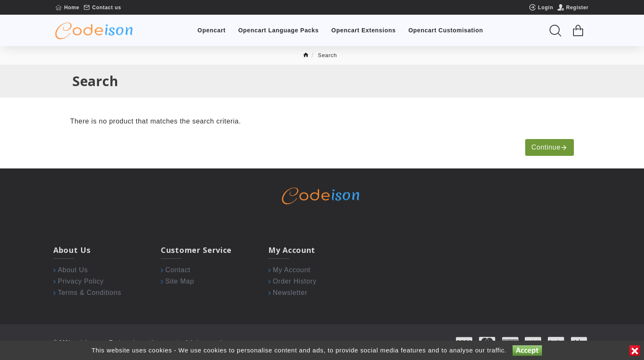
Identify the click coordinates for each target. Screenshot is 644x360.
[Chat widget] (322, 180)
